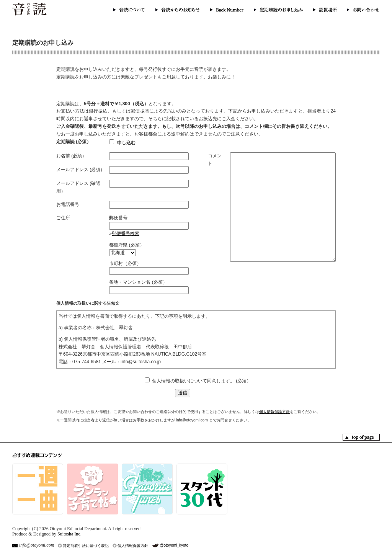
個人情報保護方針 (274, 412)
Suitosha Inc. (69, 534)
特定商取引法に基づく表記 (86, 546)
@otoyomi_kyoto (174, 545)
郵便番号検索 (126, 233)
